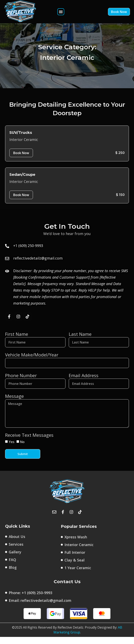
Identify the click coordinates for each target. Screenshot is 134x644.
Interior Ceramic (24, 147)
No (22, 449)
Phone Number (21, 382)
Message (14, 403)
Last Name (80, 341)
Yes (12, 449)
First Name (17, 341)
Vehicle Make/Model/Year (32, 362)
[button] (61, 12)
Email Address (84, 382)
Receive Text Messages (29, 442)
